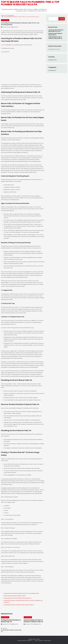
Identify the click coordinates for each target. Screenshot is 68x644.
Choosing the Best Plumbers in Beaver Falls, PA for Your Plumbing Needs (56, 31)
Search (63, 19)
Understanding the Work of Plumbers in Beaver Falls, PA (33, 621)
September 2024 (53, 60)
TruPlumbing (8, 45)
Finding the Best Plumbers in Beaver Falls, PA (11, 621)
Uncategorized (5, 20)
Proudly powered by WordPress (25, 641)
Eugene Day (15, 27)
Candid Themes (47, 641)
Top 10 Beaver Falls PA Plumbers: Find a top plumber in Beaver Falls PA (30, 3)
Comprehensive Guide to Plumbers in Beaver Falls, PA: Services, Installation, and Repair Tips (24, 9)
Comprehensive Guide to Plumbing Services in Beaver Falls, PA (31, 11)
